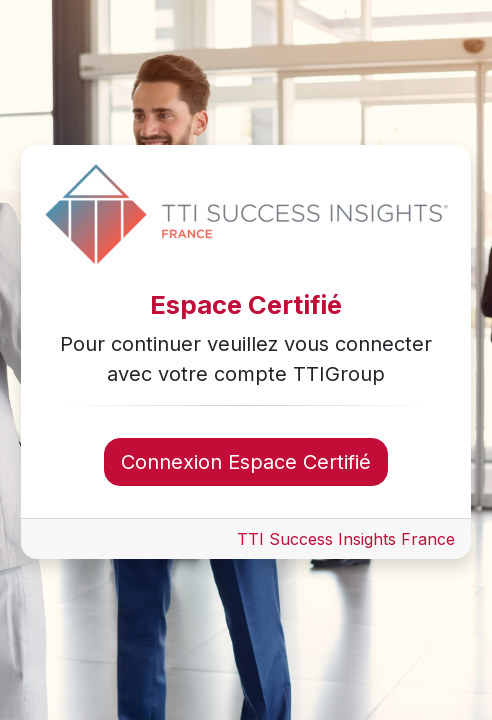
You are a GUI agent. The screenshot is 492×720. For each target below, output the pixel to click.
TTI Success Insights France (346, 539)
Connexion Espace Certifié (246, 462)
